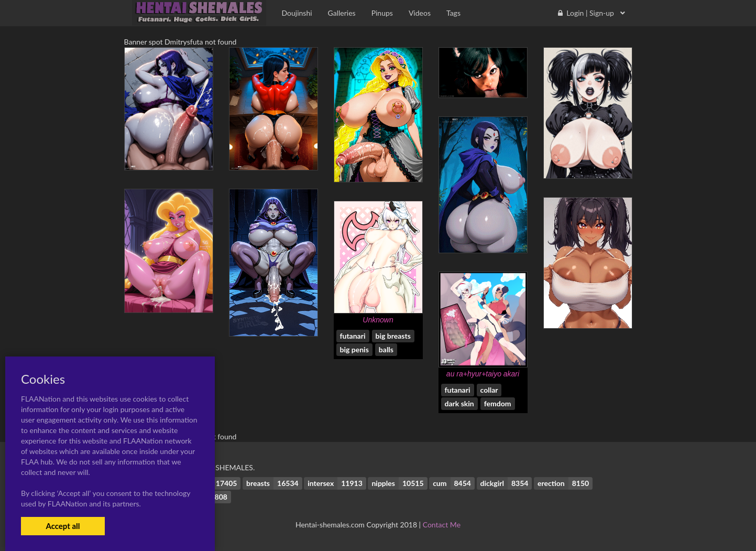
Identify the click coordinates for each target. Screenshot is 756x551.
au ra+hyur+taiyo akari (483, 374)
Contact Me (442, 525)
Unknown (378, 320)
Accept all (63, 526)
